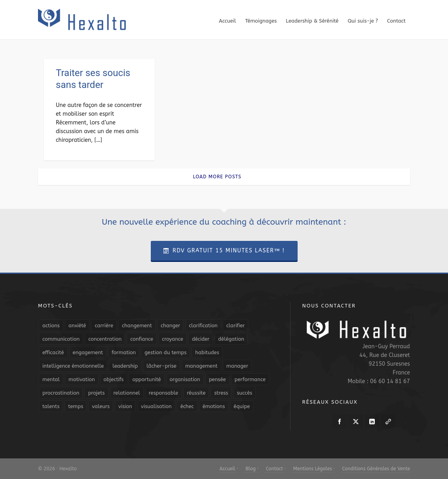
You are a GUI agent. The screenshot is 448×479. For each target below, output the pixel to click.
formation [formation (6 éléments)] (124, 352)
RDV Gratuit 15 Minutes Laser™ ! (224, 251)
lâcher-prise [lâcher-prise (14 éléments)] (161, 366)
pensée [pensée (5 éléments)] (217, 379)
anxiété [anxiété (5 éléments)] (77, 325)
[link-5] (388, 422)
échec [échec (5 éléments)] (187, 406)
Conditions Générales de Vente (375, 469)
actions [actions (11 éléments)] (51, 325)
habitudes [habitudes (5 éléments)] (207, 352)
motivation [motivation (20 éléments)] (82, 379)
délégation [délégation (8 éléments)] (231, 339)
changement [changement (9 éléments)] (137, 325)
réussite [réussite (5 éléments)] (196, 393)
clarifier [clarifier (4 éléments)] (236, 325)
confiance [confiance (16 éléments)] (142, 339)
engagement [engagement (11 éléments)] (88, 352)
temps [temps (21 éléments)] (76, 406)
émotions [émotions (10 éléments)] (214, 406)
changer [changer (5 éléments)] (170, 325)
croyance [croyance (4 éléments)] (173, 339)
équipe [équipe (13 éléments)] (242, 406)
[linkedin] (372, 422)
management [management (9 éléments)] (201, 366)
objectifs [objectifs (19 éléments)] (114, 379)
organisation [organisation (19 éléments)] (185, 379)
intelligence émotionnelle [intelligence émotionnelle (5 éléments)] (73, 366)
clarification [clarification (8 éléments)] (203, 325)
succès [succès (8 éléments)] (244, 393)
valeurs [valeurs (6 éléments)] (101, 406)
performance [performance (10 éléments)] (250, 379)
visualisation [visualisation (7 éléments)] (156, 406)
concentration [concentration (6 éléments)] (105, 339)
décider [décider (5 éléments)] (201, 339)
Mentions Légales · (313, 469)
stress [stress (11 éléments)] (221, 393)
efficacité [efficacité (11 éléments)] (53, 352)
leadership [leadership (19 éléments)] (125, 366)
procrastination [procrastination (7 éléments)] (61, 393)
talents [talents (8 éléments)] (51, 406)
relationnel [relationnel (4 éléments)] (127, 393)
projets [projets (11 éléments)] (96, 393)
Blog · (251, 469)
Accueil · (229, 469)
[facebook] (340, 422)
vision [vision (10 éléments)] (125, 406)
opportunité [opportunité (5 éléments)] (146, 379)
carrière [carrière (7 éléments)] (104, 325)
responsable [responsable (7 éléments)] (163, 393)
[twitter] (356, 422)
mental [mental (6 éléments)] (51, 379)
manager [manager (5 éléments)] (237, 366)
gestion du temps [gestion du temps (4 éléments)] (165, 352)
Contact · (275, 469)
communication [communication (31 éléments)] (61, 339)
